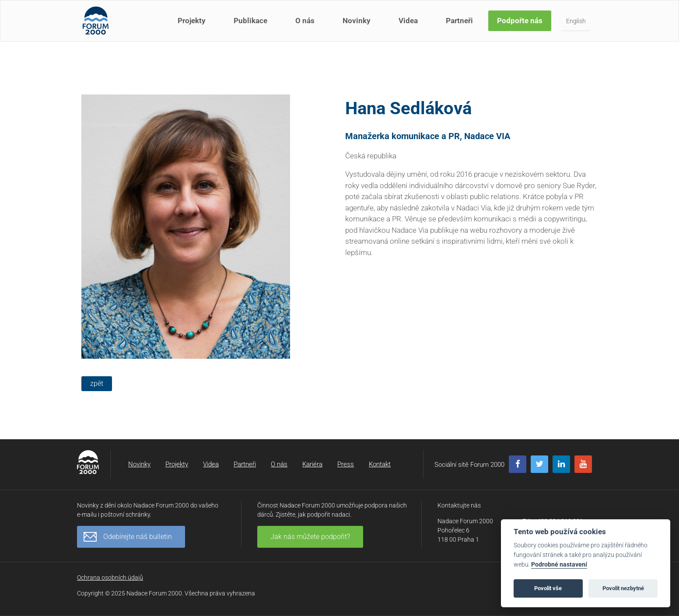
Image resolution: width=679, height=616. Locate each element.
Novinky (357, 25)
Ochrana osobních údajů (110, 577)
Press (346, 464)
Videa (409, 25)
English (577, 26)
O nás (306, 25)
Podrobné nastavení (559, 565)
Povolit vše (548, 588)
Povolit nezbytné (623, 588)
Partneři (460, 25)
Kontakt (380, 464)
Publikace (251, 25)
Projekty (192, 25)
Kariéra (312, 464)
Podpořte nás (521, 25)
